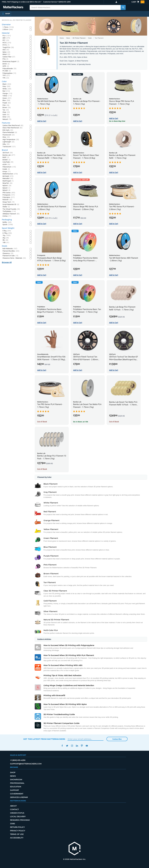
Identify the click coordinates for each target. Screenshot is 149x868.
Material (6, 33)
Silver (6, 117)
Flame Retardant (10, 133)
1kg (7, 236)
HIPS (6, 66)
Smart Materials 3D (11, 205)
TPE (6, 78)
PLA (7, 36)
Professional (17, 783)
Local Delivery (18, 817)
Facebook (62, 746)
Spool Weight (8, 228)
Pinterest (82, 746)
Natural (7, 119)
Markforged (8, 181)
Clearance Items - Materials (14, 258)
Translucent (9, 147)
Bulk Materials (10, 249)
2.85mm (8, 30)
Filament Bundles (11, 251)
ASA (6, 50)
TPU (6, 76)
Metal (6, 54)
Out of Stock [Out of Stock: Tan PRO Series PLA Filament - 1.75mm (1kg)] (42, 422)
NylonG (7, 186)
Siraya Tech (9, 202)
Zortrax (7, 216)
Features (6, 123)
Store (68, 38)
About (13, 806)
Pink (6, 105)
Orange (7, 94)
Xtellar (6, 207)
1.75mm (8, 27)
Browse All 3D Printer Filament (17, 20)
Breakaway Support (11, 62)
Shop (13, 772)
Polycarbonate (9, 69)
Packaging (7, 220)
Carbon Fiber (9, 57)
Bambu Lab (9, 155)
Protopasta (9, 195)
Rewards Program (20, 820)
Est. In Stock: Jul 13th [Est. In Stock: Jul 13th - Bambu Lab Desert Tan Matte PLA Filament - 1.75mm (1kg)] (81, 422)
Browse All (7, 262)
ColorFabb (8, 162)
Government (17, 794)
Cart (138, 2)
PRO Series (9, 193)
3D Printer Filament (79, 38)
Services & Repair (19, 797)
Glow (6, 137)
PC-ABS (7, 71)
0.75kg (7, 233)
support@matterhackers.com (26, 764)
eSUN (6, 165)
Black (7, 84)
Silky (6, 144)
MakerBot (8, 179)
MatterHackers (10, 174)
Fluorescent (9, 135)
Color (90, 38)
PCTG (6, 45)
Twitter (67, 746)
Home (62, 38)
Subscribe (117, 739)
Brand (5, 150)
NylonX (6, 190)
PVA (5, 59)
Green (7, 98)
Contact (14, 809)
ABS (6, 38)
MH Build (8, 176)
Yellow (7, 96)
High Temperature (11, 140)
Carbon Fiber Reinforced (13, 126)
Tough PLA (8, 48)
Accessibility (17, 838)
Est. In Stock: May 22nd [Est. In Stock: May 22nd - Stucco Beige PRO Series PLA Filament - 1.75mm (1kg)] (117, 121)
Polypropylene (9, 73)
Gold (6, 115)
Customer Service (50, 2)
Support (15, 790)
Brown (7, 108)
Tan (6, 110)
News (13, 776)
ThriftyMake (9, 211)
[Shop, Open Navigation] (6, 14)
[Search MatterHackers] (123, 7)
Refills (7, 222)
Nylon (6, 52)
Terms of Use (17, 834)
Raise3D (7, 200)
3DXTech (8, 153)
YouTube (87, 746)
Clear (6, 112)
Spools (8, 225)
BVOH (6, 64)
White (7, 89)
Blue (6, 101)
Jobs (13, 824)
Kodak (6, 169)
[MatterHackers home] (13, 7)
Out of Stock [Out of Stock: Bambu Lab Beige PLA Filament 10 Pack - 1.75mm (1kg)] (42, 469)
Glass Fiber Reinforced (12, 128)
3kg (6, 238)
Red (6, 91)
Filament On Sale (10, 256)
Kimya (7, 172)
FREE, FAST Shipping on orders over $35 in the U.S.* (22, 2)
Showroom (16, 780)
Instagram (72, 746)
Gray (6, 86)
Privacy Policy (18, 831)
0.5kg (7, 231)
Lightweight (9, 142)
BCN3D (6, 160)
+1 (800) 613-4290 (64, 2)
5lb (5, 240)
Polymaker (9, 197)
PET (6, 40)
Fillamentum (9, 167)
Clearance (8, 253)
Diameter (6, 25)
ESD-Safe (8, 130)
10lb (6, 243)
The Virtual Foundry (11, 209)
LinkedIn (77, 746)
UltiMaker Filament (11, 214)
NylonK (6, 188)
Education (16, 787)
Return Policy (17, 827)
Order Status (17, 813)
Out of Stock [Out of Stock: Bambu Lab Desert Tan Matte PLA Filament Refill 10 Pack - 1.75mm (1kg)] (114, 422)
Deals (4, 246)
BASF (6, 157)
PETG (7, 43)
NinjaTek (8, 183)
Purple (7, 103)
